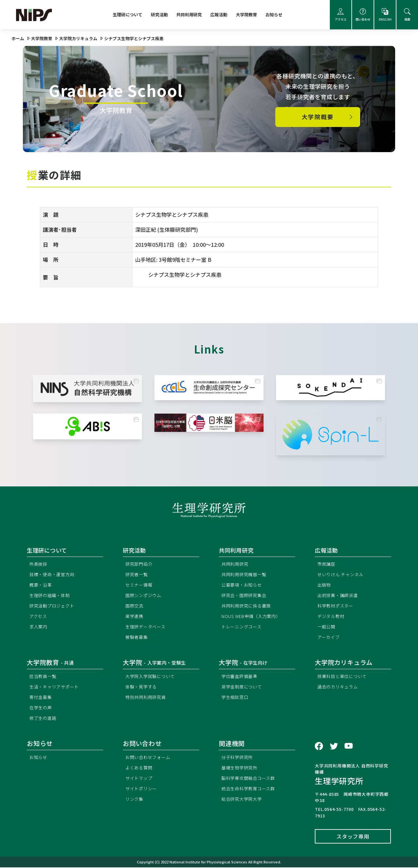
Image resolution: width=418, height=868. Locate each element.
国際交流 (135, 606)
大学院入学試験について (152, 677)
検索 (407, 15)
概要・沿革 (41, 585)
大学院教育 (246, 15)
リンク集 (135, 800)
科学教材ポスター (337, 606)
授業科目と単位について (344, 677)
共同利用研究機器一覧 (246, 575)
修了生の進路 (44, 719)
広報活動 (219, 15)
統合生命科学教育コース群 (250, 789)
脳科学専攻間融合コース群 (250, 779)
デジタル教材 (332, 617)
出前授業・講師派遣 (339, 596)
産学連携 (135, 617)
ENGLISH (385, 15)
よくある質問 (140, 768)
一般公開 (327, 627)
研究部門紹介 (140, 565)
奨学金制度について (243, 687)
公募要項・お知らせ (243, 585)
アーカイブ (329, 638)
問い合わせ (363, 15)
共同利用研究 (189, 15)
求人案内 (39, 627)
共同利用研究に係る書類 (248, 606)
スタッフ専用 (353, 837)
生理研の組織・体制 (51, 596)
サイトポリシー (142, 789)
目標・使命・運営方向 (54, 575)
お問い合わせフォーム (150, 758)
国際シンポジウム (145, 596)
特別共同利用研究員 (147, 698)
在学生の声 (41, 708)
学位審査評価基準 (241, 677)
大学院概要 (328, 117)
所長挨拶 (39, 565)
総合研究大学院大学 (243, 800)
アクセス (341, 15)
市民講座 (327, 565)
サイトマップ (140, 779)
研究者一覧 (137, 575)
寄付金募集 (41, 698)
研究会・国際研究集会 (246, 596)
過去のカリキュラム (339, 687)
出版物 (325, 585)
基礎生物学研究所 (241, 768)
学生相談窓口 (236, 698)
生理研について (128, 15)
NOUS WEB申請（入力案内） (253, 617)
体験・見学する (142, 687)
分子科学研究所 (238, 758)
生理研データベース (147, 627)
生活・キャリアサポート (56, 687)
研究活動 (159, 15)
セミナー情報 (140, 585)
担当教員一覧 (44, 677)
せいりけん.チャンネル (342, 575)
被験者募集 (137, 638)
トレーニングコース (243, 627)
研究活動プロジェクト (54, 606)
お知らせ (274, 15)
